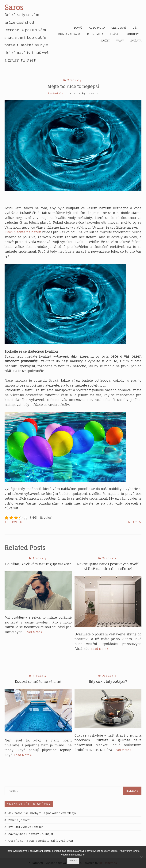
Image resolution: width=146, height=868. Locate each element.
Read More (34, 632)
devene (93, 93)
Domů (78, 28)
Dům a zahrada (69, 34)
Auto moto (97, 28)
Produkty (132, 34)
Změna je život (19, 820)
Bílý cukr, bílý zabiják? (108, 682)
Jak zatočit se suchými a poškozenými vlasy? (42, 813)
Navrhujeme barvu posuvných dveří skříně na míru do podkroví (108, 566)
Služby (105, 41)
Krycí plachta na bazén (23, 232)
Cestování (119, 28)
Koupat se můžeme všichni (38, 682)
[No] (141, 857)
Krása (114, 34)
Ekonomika (95, 34)
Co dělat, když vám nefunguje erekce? (38, 564)
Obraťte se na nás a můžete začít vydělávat (41, 841)
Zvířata (136, 41)
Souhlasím (73, 861)
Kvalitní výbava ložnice (26, 827)
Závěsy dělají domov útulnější (31, 834)
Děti (136, 28)
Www (120, 41)
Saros (14, 7)
